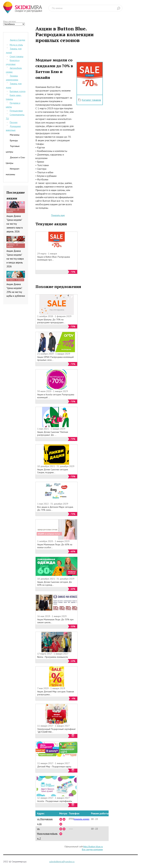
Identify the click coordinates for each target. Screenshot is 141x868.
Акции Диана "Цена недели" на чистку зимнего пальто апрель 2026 (15, 224)
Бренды (14, 140)
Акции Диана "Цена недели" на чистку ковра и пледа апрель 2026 (15, 259)
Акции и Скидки (17, 40)
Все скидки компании (92, 849)
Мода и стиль (16, 45)
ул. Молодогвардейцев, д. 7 (47, 834)
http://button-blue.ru (93, 847)
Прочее (14, 122)
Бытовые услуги (18, 91)
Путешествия (16, 111)
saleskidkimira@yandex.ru (62, 862)
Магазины (15, 135)
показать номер (82, 819)
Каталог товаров (91, 100)
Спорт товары (17, 56)
